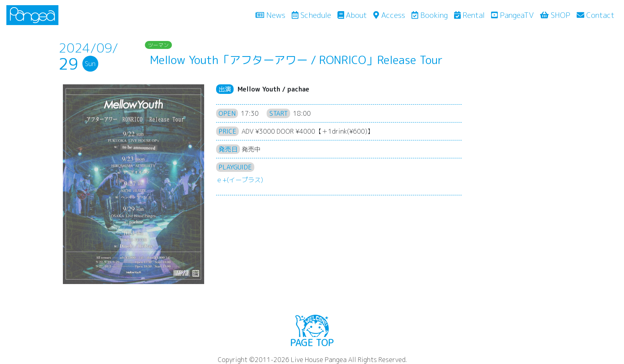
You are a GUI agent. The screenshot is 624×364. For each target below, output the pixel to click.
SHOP (555, 15)
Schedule (311, 15)
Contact (596, 15)
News (272, 15)
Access (389, 15)
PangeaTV (512, 15)
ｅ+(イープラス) (240, 180)
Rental (470, 15)
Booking (430, 15)
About (352, 15)
